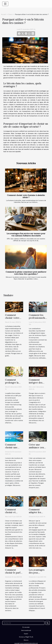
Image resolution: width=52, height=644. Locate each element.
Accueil (4, 14)
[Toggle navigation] (5, 4)
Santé (26, 634)
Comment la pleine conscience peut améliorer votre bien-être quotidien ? (26, 273)
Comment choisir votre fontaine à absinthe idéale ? (26, 196)
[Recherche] (23, 623)
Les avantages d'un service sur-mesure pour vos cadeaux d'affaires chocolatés (26, 235)
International (26, 630)
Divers (11, 14)
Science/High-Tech (26, 637)
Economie (26, 627)
